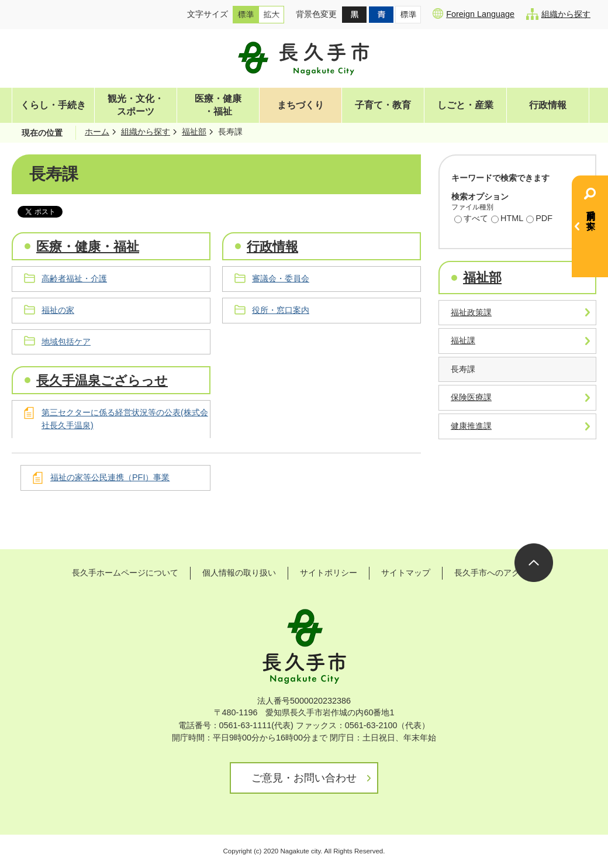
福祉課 (463, 340)
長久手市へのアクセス (495, 573)
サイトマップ (406, 573)
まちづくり (300, 105)
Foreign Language (474, 13)
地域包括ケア (66, 342)
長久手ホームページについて (125, 573)
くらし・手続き (53, 105)
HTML (507, 219)
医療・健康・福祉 (218, 105)
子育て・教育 (383, 105)
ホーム (97, 132)
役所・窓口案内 (281, 310)
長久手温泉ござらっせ (102, 380)
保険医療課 (471, 397)
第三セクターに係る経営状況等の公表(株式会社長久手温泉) (125, 419)
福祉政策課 (471, 312)
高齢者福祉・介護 (74, 278)
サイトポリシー (329, 573)
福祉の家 (58, 310)
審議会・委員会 (281, 278)
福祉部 (194, 132)
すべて (471, 219)
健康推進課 (471, 426)
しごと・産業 (465, 105)
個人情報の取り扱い (239, 573)
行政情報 (548, 105)
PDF (539, 219)
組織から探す (558, 14)
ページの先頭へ (534, 563)
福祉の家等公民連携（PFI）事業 (110, 477)
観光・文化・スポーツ (136, 105)
